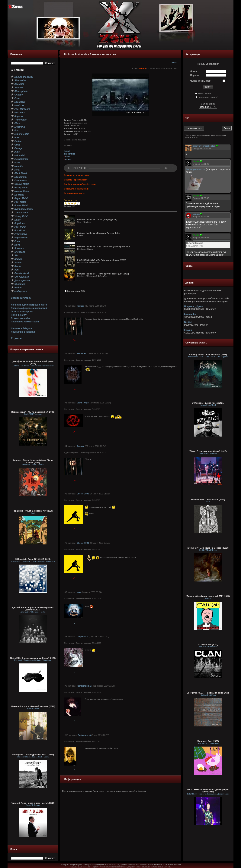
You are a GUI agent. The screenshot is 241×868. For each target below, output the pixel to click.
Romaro (81, 306)
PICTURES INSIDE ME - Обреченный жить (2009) (102, 260)
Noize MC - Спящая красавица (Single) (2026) (33, 658)
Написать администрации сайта (29, 305)
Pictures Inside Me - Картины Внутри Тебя (98, 233)
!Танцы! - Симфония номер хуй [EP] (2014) (208, 596)
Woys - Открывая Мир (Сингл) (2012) (208, 451)
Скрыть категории (21, 298)
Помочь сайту (19, 315)
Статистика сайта (21, 318)
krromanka (190, 314)
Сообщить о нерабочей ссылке (80, 184)
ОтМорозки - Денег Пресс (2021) (208, 403)
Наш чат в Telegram (22, 328)
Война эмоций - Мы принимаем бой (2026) (33, 412)
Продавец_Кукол (194, 306)
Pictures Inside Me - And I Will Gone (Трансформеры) (104, 247)
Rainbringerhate (85, 686)
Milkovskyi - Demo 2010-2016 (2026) (33, 559)
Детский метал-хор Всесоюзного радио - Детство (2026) (33, 609)
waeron (142, 68)
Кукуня (188, 330)
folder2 (68, 159)
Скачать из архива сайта (77, 175)
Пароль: (195, 75)
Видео (174, 63)
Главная (19, 70)
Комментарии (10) (74, 291)
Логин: (194, 71)
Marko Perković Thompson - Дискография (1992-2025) (208, 791)
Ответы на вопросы (22, 312)
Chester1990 (83, 494)
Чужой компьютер (201, 81)
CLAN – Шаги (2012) (208, 644)
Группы (17, 338)
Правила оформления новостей (29, 308)
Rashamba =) (84, 735)
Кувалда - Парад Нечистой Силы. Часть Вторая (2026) (33, 461)
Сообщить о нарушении (76, 189)
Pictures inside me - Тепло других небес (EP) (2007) (103, 274)
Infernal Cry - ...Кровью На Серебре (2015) (208, 548)
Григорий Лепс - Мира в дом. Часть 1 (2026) (33, 803)
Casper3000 (82, 637)
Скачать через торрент (76, 180)
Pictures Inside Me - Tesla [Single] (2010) (97, 220)
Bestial (188, 322)
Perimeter (81, 353)
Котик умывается (196, 169)
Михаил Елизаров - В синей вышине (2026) (33, 706)
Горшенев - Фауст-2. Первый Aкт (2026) (33, 511)
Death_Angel (83, 403)
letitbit (67, 151)
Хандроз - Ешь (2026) (208, 741)
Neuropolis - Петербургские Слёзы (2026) (33, 755)
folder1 (68, 157)
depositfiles (70, 154)
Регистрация (204, 93)
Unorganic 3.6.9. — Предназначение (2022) (208, 693)
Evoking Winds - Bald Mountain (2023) (208, 355)
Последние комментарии (25, 322)
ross (79, 592)
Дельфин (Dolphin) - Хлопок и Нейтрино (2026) (33, 362)
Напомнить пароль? (208, 97)
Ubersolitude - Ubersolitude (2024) (208, 500)
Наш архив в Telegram (23, 332)
